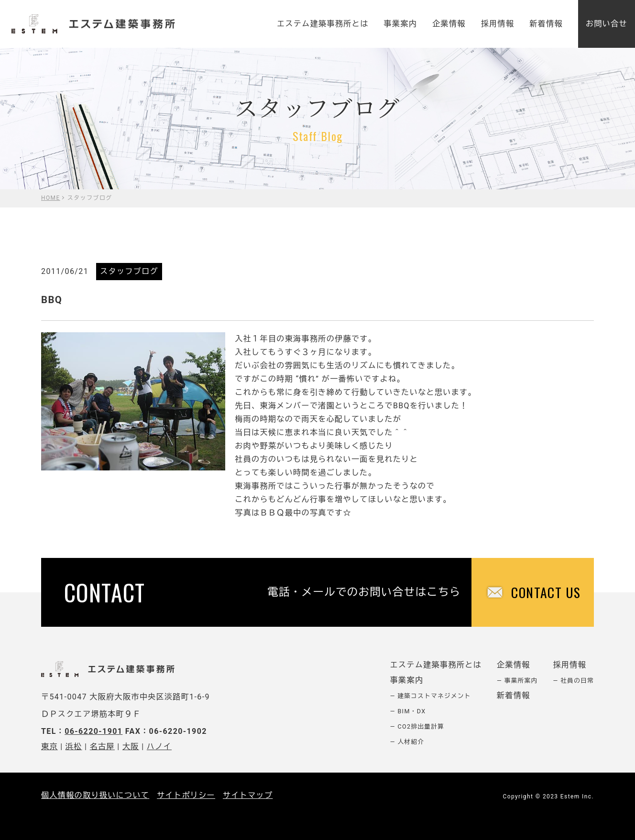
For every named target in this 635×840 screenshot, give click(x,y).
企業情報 (449, 24)
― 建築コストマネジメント (431, 696)
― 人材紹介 (407, 742)
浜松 (74, 747)
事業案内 (401, 24)
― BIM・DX (408, 711)
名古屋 (102, 747)
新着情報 (546, 24)
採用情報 (498, 24)
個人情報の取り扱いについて (95, 795)
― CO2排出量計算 (417, 726)
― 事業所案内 (517, 681)
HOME (51, 198)
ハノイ (159, 747)
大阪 (131, 747)
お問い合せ (607, 24)
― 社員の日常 (574, 681)
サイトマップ (248, 795)
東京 (49, 747)
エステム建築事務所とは (323, 24)
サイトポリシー (186, 795)
